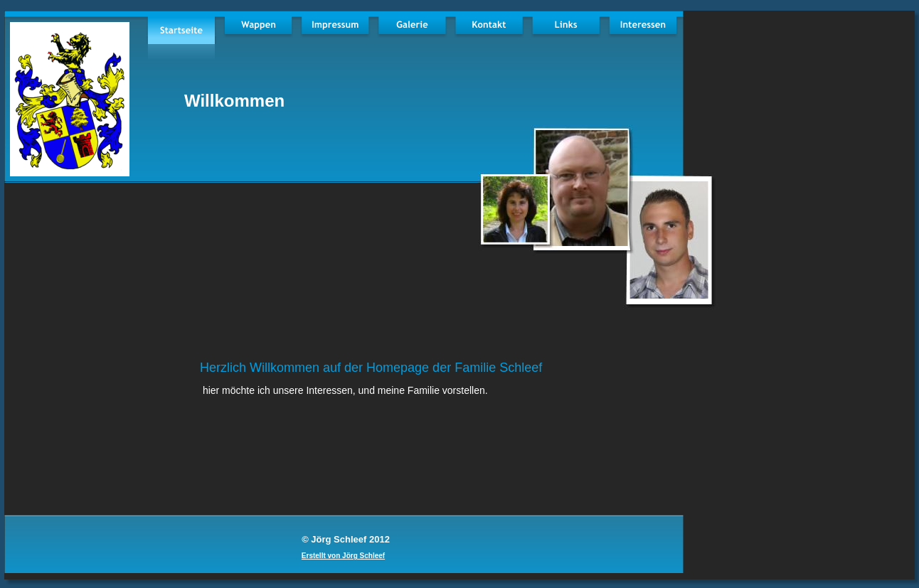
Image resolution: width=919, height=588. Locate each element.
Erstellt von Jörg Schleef (343, 556)
